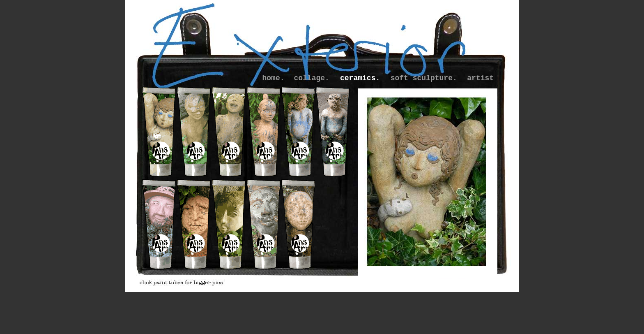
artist (480, 78)
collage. (311, 78)
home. (274, 78)
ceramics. (360, 78)
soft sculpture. (424, 78)
